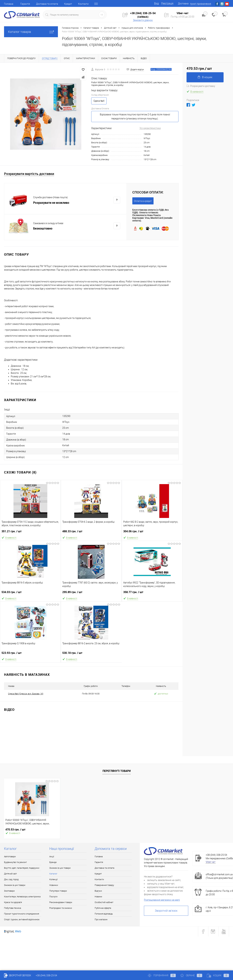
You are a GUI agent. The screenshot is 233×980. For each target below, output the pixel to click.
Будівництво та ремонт (15, 862)
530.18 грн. (91, 654)
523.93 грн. (30, 654)
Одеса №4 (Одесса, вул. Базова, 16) (26, 694)
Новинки (54, 885)
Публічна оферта (103, 908)
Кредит (68, 4)
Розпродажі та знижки (61, 908)
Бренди (53, 862)
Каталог (53, 874)
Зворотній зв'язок (166, 911)
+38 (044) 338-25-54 (143, 13)
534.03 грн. (30, 593)
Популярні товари (58, 891)
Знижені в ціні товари (15, 885)
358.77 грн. (152, 593)
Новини (98, 897)
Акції (52, 856)
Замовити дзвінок (143, 20)
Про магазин (101, 919)
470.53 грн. (15, 830)
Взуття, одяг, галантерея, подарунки (22, 868)
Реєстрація (167, 3)
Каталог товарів (31, 32)
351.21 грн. (30, 533)
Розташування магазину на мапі (162, 900)
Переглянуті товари (117, 771)
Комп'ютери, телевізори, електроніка (22, 897)
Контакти (83, 4)
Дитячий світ (10, 874)
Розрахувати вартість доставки (29, 174)
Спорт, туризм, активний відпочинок (22, 919)
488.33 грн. (91, 533)
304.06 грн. (152, 533)
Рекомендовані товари (61, 902)
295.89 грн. (91, 593)
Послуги (53, 897)
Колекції (53, 879)
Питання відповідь (104, 914)
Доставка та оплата (47, 4)
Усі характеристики (150, 128)
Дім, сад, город (11, 879)
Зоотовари (9, 891)
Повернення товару (104, 885)
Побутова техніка (13, 908)
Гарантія (25, 4)
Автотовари (10, 856)
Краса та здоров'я (13, 902)
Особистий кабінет (104, 902)
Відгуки (98, 891)
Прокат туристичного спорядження (22, 914)
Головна (9, 4)
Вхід (156, 3)
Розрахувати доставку (201, 86)
